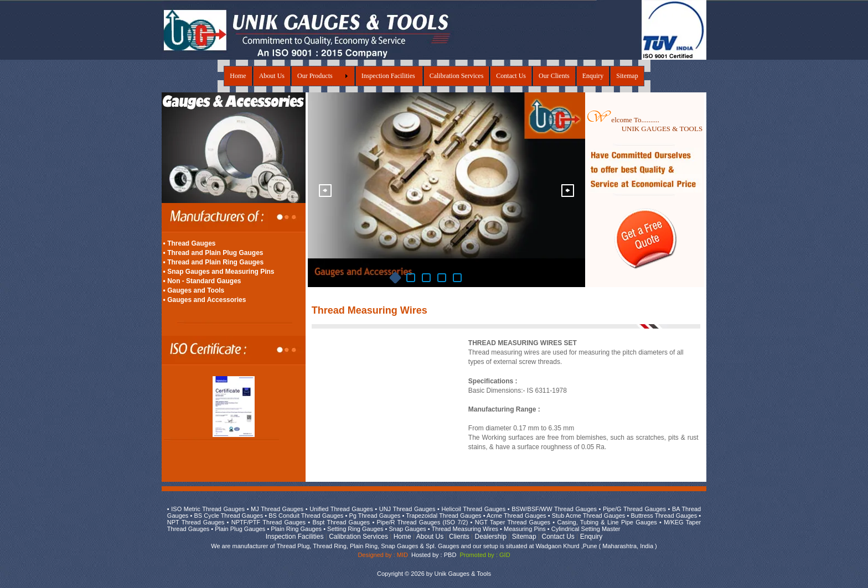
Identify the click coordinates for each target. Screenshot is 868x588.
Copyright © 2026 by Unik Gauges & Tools (434, 574)
